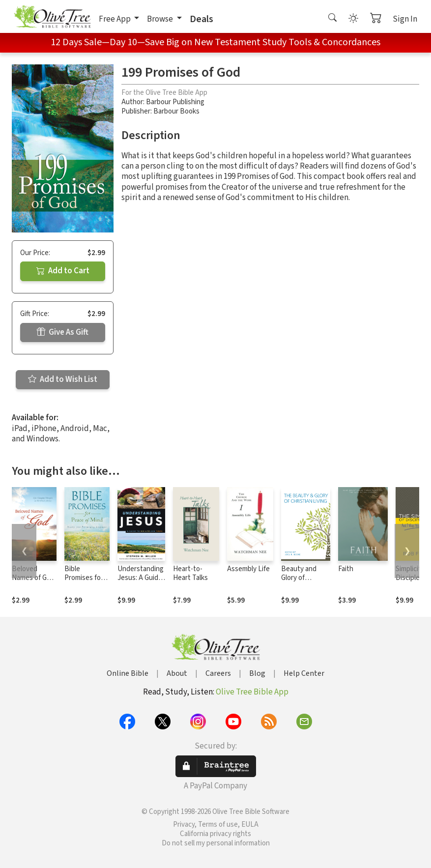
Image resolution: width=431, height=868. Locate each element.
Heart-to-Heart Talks (190, 574)
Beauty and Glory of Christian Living (305, 578)
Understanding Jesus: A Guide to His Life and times (141, 583)
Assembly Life (248, 569)
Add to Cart (63, 271)
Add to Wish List (63, 379)
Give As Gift (63, 332)
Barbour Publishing (175, 102)
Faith (346, 569)
